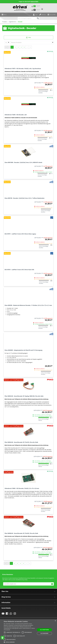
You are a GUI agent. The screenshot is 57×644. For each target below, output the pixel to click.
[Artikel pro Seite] (7, 42)
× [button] (55, 621)
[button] (2, 638)
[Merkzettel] (43, 15)
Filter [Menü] (28, 37)
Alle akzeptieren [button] (44, 630)
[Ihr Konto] (35, 15)
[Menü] (4, 15)
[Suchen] (38, 18)
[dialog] (28, 632)
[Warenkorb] (35, 6)
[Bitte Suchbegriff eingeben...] (27, 18)
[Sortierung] (32, 42)
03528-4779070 (34, 2)
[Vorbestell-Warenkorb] (35, 10)
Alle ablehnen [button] (44, 633)
